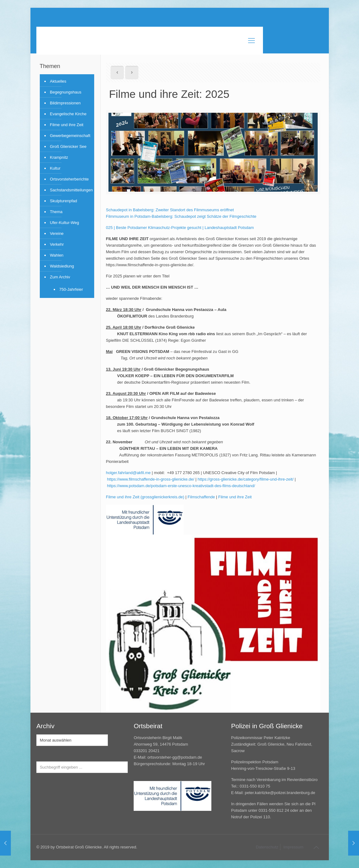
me (148, 473)
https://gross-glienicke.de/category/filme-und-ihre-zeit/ (246, 479)
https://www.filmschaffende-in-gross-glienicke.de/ (151, 479)
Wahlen (57, 255)
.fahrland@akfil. (131, 473)
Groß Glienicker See (68, 146)
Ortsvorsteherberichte (69, 179)
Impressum (293, 847)
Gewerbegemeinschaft (70, 136)
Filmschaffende (201, 497)
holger (111, 473)
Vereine (57, 233)
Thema (56, 212)
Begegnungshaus (66, 92)
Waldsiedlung (62, 266)
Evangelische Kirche (68, 114)
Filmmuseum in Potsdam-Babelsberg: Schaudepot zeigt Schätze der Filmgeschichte (181, 216)
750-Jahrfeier (71, 289)
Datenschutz (267, 847)
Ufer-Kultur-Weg (65, 223)
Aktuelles (58, 81)
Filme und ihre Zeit (235, 497)
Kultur (55, 168)
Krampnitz (59, 157)
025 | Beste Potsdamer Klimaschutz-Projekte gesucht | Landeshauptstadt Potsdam (180, 228)
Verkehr (57, 244)
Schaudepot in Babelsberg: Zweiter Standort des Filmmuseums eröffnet (170, 210)
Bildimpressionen (65, 103)
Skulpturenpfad (64, 201)
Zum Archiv (60, 277)
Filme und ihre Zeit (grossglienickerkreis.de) (145, 497)
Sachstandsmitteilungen (71, 190)
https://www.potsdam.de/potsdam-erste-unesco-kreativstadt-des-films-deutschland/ (181, 486)
